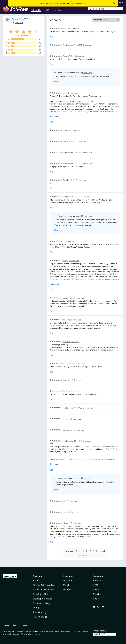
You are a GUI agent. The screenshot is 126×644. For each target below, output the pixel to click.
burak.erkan (68, 430)
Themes (48, 10)
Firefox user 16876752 (73, 408)
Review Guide (40, 617)
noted (26, 631)
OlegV (66, 261)
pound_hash (68, 298)
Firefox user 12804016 (72, 441)
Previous (69, 551)
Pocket (97, 599)
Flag (52, 36)
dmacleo (67, 320)
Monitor (97, 594)
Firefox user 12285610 (72, 152)
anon (65, 93)
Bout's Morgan (69, 141)
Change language (100, 631)
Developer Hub (41, 594)
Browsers (98, 581)
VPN (95, 585)
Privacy (6, 625)
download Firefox (78, 3)
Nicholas (67, 523)
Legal (25, 625)
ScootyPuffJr (68, 56)
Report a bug (40, 612)
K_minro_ (67, 419)
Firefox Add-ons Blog (44, 585)
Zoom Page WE (20, 19)
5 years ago (76, 28)
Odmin (66, 342)
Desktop (67, 581)
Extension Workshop (43, 590)
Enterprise (68, 590)
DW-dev (19, 23)
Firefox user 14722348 (72, 197)
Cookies (16, 625)
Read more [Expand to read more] (54, 116)
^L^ (64, 241)
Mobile (67, 585)
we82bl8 (67, 28)
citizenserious (69, 363)
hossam (66, 512)
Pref (65, 391)
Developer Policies (42, 599)
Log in (121, 3)
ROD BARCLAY (69, 180)
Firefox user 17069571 (72, 45)
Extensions (36, 10)
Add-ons (38, 576)
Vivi (65, 501)
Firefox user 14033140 (72, 163)
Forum (36, 608)
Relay (96, 590)
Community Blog (41, 603)
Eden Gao (67, 130)
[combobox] (106, 9)
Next (103, 551)
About (36, 581)
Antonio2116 (68, 380)
